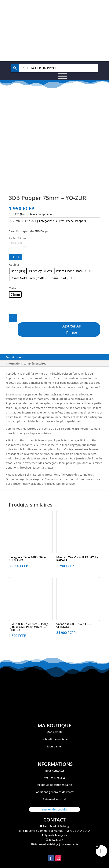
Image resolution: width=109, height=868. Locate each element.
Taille (13, 288)
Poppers (81, 221)
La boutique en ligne (55, 739)
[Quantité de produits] (13, 318)
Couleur (14, 265)
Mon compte (55, 732)
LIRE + (16, 257)
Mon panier (55, 746)
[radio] (18, 271)
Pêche (70, 221)
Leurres (60, 221)
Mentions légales (55, 778)
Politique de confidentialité (55, 785)
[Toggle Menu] (63, 76)
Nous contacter (55, 771)
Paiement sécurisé (55, 799)
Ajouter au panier (72, 329)
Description (13, 357)
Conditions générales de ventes (54, 792)
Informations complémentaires (26, 363)
